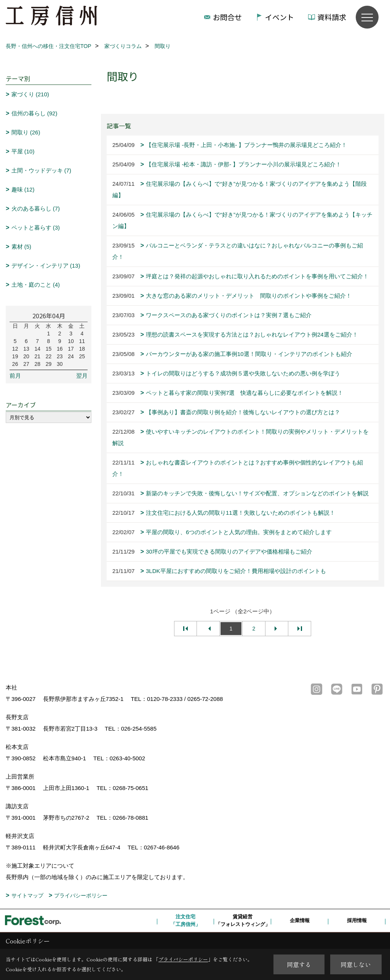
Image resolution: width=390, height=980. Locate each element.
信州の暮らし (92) (34, 113)
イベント (280, 17)
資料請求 (332, 17)
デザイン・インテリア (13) (46, 266)
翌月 (82, 376)
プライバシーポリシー (81, 895)
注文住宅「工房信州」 (185, 920)
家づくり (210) (30, 94)
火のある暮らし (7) (36, 208)
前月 (15, 376)
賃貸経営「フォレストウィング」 (243, 920)
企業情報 (300, 920)
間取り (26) (26, 132)
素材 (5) (22, 247)
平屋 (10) (23, 151)
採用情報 (357, 920)
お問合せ (227, 17)
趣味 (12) (23, 189)
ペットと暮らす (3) (36, 227)
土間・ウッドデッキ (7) (42, 170)
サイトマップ (27, 895)
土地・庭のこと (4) (36, 285)
